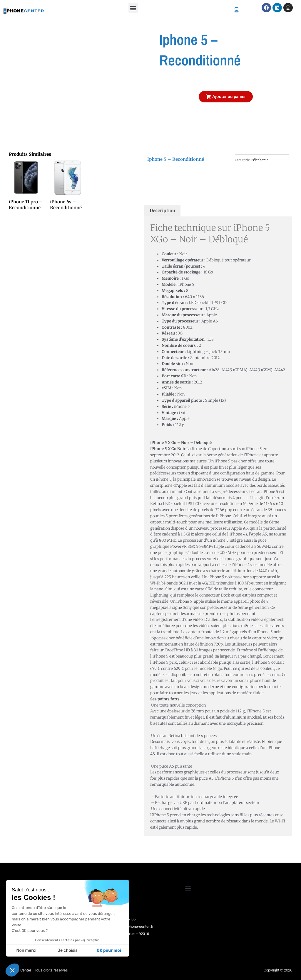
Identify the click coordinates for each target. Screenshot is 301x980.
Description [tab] (162, 211)
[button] (133, 8)
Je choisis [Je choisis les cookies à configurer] (68, 951)
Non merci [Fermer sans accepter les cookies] (26, 951)
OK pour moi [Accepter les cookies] (109, 951)
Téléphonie (260, 160)
